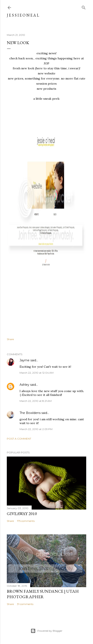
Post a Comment (19, 439)
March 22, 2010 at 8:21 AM (36, 401)
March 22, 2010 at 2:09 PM (36, 429)
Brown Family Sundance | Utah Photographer (43, 594)
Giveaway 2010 (22, 514)
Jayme (25, 360)
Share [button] (10, 339)
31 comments (25, 604)
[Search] (84, 7)
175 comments (26, 521)
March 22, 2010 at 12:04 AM (37, 373)
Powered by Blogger (46, 631)
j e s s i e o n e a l (23, 15)
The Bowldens (30, 413)
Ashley (24, 385)
